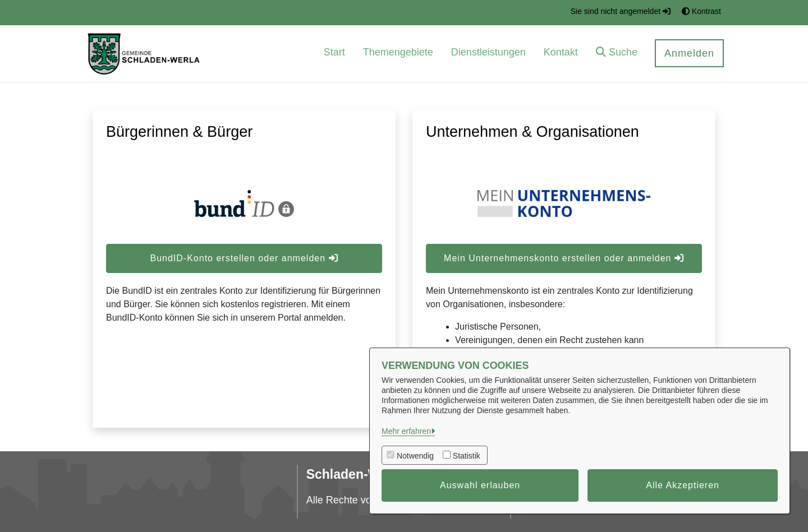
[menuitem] (334, 54)
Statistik (467, 456)
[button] (617, 54)
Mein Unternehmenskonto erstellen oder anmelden (564, 258)
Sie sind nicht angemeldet (621, 11)
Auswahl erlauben (480, 485)
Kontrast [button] (701, 11)
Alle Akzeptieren (683, 485)
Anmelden (689, 53)
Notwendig (415, 456)
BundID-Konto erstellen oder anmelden (244, 258)
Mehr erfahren (406, 431)
